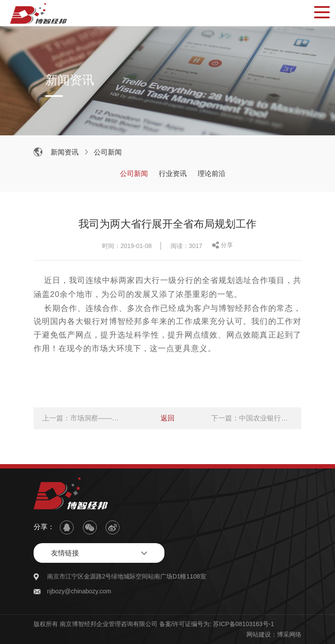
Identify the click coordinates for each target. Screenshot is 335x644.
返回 (167, 419)
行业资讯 (174, 174)
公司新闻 (109, 152)
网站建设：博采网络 (274, 634)
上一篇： (83, 419)
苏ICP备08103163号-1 (243, 624)
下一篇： (252, 419)
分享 (227, 246)
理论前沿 (213, 174)
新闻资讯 (66, 152)
